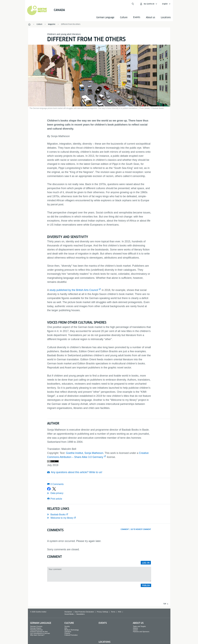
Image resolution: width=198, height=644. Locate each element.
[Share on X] (54, 489)
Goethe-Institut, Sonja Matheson (85, 453)
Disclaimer (68, 612)
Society (67, 626)
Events (103, 623)
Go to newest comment (141, 529)
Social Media (69, 614)
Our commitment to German (40, 633)
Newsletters (80, 614)
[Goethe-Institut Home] (37, 10)
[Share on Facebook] (49, 489)
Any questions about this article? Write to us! (77, 472)
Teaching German (37, 630)
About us (150, 17)
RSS (120, 612)
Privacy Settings (102, 612)
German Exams (36, 628)
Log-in (146, 563)
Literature (68, 632)
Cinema (67, 633)
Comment (125, 529)
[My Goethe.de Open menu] (148, 4)
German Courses (36, 626)
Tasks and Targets (139, 626)
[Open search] (133, 4)
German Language (105, 17)
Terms (113, 612)
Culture (124, 17)
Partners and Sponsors (141, 632)
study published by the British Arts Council (74, 290)
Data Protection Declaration (84, 612)
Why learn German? (37, 635)
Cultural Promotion (71, 635)
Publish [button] (146, 585)
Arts (66, 628)
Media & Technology (72, 630)
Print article (56, 499)
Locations (166, 17)
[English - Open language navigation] (166, 4)
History (135, 628)
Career (135, 630)
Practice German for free (39, 632)
